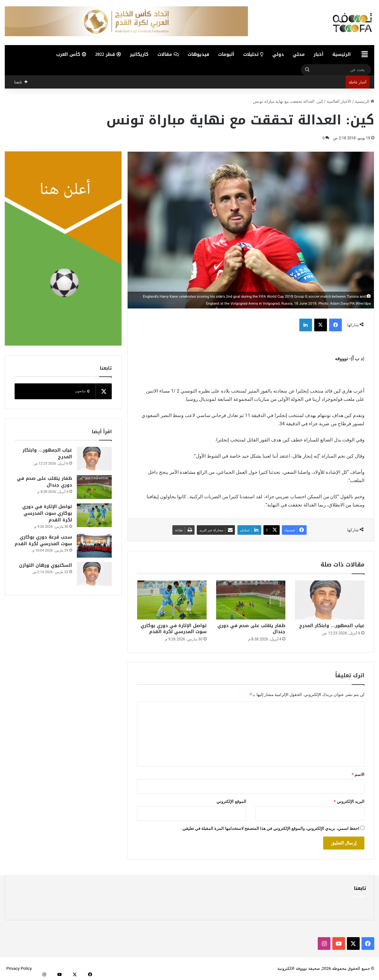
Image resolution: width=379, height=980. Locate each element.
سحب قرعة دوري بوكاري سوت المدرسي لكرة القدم (43, 540)
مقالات (168, 54)
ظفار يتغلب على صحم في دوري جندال (251, 629)
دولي (278, 54)
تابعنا (360, 888)
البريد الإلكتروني (349, 801)
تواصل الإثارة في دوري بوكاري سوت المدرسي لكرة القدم (174, 629)
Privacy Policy (19, 968)
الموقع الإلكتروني (231, 801)
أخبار (319, 54)
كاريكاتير (139, 54)
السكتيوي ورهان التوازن (46, 565)
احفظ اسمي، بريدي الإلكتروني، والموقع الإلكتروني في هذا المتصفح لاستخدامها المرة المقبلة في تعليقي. (270, 828)
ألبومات (226, 54)
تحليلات (253, 54)
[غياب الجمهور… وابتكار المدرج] (330, 600)
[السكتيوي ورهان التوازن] (94, 574)
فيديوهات (198, 54)
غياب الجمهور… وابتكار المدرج (332, 626)
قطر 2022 (108, 54)
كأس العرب (71, 54)
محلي (299, 54)
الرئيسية (342, 54)
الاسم (358, 775)
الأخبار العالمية (339, 101)
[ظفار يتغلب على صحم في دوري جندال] (251, 600)
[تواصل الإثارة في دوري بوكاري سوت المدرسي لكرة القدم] (172, 600)
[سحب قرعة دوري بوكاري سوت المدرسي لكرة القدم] (94, 546)
